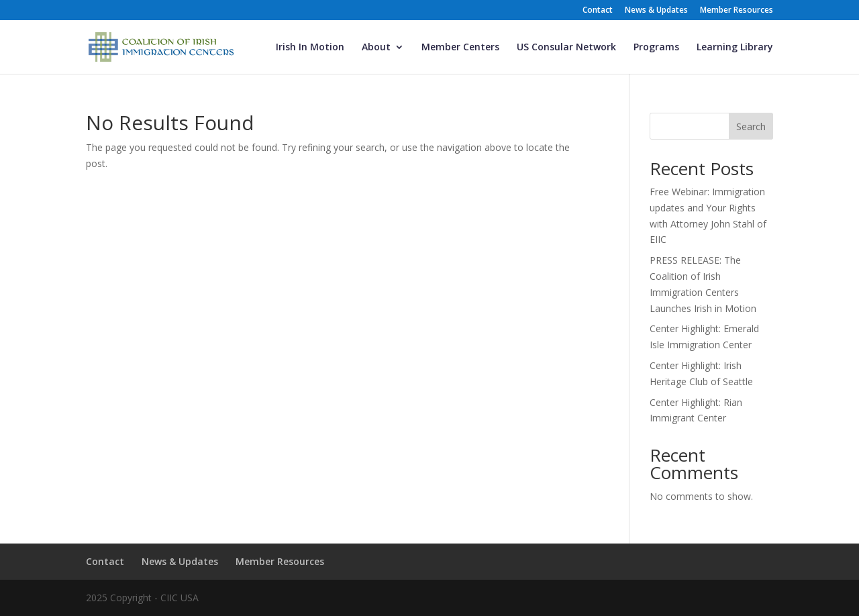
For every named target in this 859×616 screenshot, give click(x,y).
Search (751, 126)
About (376, 48)
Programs (656, 48)
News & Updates (656, 11)
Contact (598, 11)
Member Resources (737, 11)
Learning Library (735, 48)
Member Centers (460, 48)
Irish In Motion (310, 48)
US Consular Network (566, 48)
